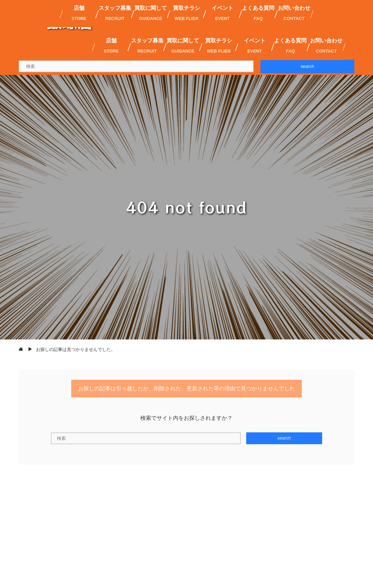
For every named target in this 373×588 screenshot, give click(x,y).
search (307, 66)
